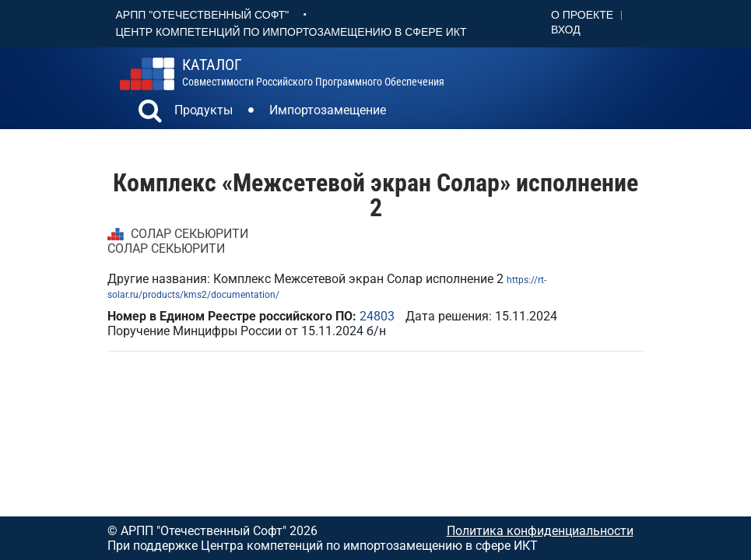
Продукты (204, 110)
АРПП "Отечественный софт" (203, 15)
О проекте (582, 15)
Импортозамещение (328, 110)
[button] (150, 113)
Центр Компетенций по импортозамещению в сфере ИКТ (291, 32)
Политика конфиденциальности (540, 531)
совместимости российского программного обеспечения (313, 72)
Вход (566, 30)
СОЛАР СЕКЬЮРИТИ (190, 234)
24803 (377, 316)
